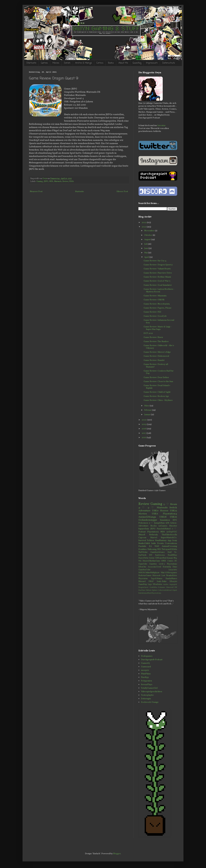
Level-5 (162, 564)
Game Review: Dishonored (156, 356)
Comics (100, 63)
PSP (176, 587)
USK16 (173, 517)
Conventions (171, 543)
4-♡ (142, 508)
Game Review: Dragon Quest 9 (158, 265)
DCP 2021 (148, 333)
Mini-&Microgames (169, 573)
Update (155, 590)
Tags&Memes (157, 579)
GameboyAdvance (157, 552)
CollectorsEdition (164, 590)
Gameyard (146, 667)
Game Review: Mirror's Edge (157, 352)
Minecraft (170, 587)
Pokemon (143, 523)
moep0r (145, 670)
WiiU (157, 546)
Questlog (137, 63)
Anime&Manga (147, 517)
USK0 (155, 511)
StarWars (142, 590)
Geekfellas (153, 587)
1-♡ (174, 529)
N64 (175, 558)
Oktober (148, 235)
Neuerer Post (36, 192)
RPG (175, 520)
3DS (167, 523)
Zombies (143, 549)
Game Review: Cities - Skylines (158, 400)
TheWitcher (143, 552)
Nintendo (58, 181)
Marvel (154, 538)
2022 (144, 223)
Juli (146, 244)
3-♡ (151, 508)
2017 (144, 433)
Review (65, 181)
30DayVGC (172, 532)
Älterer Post (122, 192)
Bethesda (153, 535)
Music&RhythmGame (151, 561)
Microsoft (156, 576)
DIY (151, 555)
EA (150, 546)
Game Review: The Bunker (156, 342)
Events (160, 543)
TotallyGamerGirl (149, 688)
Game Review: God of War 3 (157, 281)
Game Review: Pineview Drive (158, 273)
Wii (140, 561)
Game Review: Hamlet (154, 360)
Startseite (31, 63)
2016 (144, 438)
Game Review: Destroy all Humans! (156, 366)
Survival (142, 541)
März (147, 406)
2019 (144, 424)
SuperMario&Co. (169, 538)
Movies (56, 63)
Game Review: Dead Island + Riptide (157, 387)
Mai (146, 253)
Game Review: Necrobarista (157, 304)
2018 (144, 429)
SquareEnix (144, 529)
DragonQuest (143, 587)
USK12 (173, 511)
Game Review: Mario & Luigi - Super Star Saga (157, 328)
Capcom (142, 538)
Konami (170, 558)
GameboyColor (144, 570)
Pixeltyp (145, 677)
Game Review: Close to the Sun (158, 382)
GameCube (143, 564)
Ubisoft (142, 535)
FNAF (151, 582)
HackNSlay (172, 555)
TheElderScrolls (169, 535)
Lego (150, 584)
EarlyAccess (160, 555)
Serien (67, 63)
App (169, 541)
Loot (163, 576)
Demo (175, 567)
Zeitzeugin (146, 699)
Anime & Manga (83, 63)
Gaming (40, 181)
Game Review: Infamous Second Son (159, 322)
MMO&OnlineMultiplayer (149, 573)
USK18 (163, 517)
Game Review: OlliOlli (154, 300)
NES (159, 549)
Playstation (143, 579)
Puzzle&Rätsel (164, 529)
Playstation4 (170, 514)
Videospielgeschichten (152, 692)
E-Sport (174, 590)
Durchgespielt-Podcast (152, 660)
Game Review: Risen (153, 337)
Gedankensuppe (148, 520)
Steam (174, 504)
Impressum (152, 63)
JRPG (46, 181)
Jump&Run (159, 523)
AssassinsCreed (154, 567)
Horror (164, 511)
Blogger (117, 854)
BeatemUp (167, 567)
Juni (146, 248)
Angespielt (173, 584)
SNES (164, 561)
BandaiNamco (171, 579)
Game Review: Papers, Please (157, 308)
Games (44, 63)
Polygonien (146, 681)
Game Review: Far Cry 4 (155, 261)
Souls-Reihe (162, 582)
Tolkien (150, 541)
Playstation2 (172, 564)
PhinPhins (146, 674)
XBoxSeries (157, 584)
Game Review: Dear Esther (156, 378)
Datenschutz (169, 63)
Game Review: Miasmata (155, 296)
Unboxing (152, 549)
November (150, 231)
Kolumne (162, 587)
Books (111, 63)
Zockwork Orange (150, 702)
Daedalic (142, 546)
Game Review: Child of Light (157, 392)
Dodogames (147, 656)
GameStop (143, 584)
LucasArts (173, 570)
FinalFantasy (161, 541)
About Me (123, 63)
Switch (173, 508)
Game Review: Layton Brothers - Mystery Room (159, 291)
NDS (51, 181)
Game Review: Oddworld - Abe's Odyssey (159, 347)
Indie (154, 543)
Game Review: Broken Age (156, 396)
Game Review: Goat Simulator (158, 285)
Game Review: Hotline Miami (157, 277)
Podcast (142, 532)
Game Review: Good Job (155, 316)
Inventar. (162, 126)
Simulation (165, 520)
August (148, 240)
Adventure (144, 511)
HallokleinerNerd (145, 593)
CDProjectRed (161, 558)
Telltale (149, 590)
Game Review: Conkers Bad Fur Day (159, 372)
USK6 (71, 181)
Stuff (170, 552)
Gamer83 (145, 663)
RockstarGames (145, 576)
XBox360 (173, 582)
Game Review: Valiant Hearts (157, 269)
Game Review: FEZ (152, 312)
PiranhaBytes (172, 576)
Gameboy (153, 564)
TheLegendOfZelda (169, 549)
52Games (163, 526)
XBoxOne (142, 567)
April (147, 257)
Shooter (173, 526)
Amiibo (166, 584)
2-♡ (151, 523)
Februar (148, 410)
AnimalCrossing (169, 546)
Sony (175, 541)
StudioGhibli (144, 543)
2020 (144, 420)
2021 (144, 227)
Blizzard (142, 582)
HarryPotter (143, 558)
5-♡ (166, 504)
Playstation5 (156, 593)
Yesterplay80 (147, 695)
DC (176, 561)
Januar (147, 415)
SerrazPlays (147, 685)
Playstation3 (153, 532)
